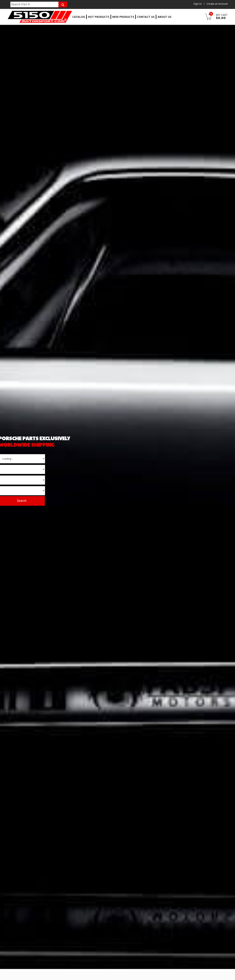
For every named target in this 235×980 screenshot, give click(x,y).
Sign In (197, 4)
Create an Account (217, 4)
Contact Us (146, 17)
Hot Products (99, 17)
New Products (123, 17)
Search (23, 501)
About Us (164, 17)
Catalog (79, 17)
